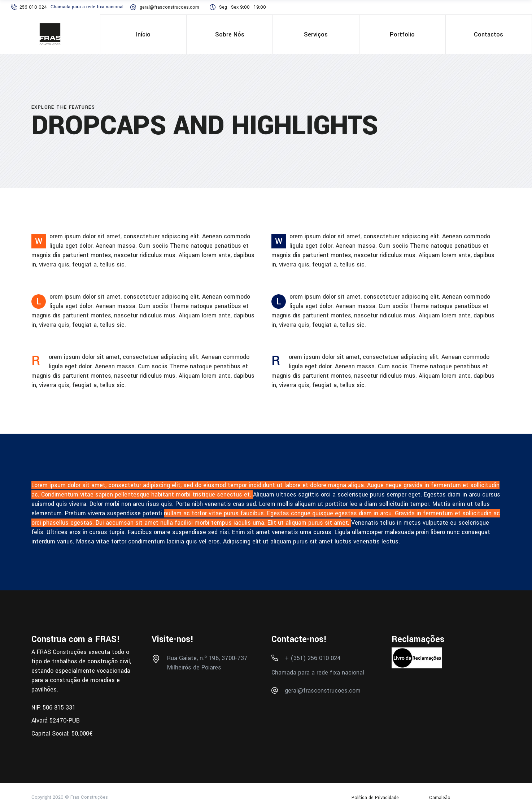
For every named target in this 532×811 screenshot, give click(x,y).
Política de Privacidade (376, 798)
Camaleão (440, 798)
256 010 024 (33, 7)
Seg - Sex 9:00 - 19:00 (243, 7)
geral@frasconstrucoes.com (169, 7)
